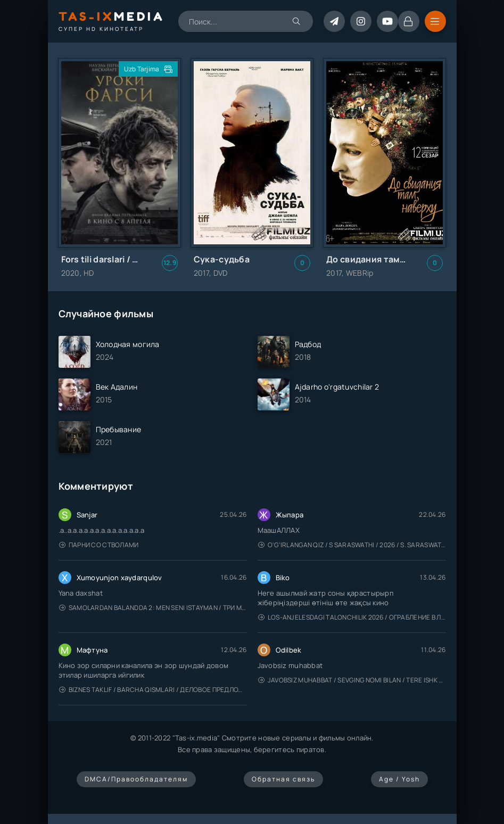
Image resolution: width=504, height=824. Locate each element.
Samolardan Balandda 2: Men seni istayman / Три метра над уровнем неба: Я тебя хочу (153, 608)
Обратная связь (283, 779)
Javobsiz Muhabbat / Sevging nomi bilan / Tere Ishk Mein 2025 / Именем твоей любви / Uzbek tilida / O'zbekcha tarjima (352, 680)
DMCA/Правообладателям (136, 779)
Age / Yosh (399, 779)
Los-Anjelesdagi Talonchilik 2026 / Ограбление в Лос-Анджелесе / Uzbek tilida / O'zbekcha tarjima (352, 617)
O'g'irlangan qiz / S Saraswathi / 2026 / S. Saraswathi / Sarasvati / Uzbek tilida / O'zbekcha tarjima (352, 545)
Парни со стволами (99, 545)
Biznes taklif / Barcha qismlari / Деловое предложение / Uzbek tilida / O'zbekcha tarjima (153, 690)
